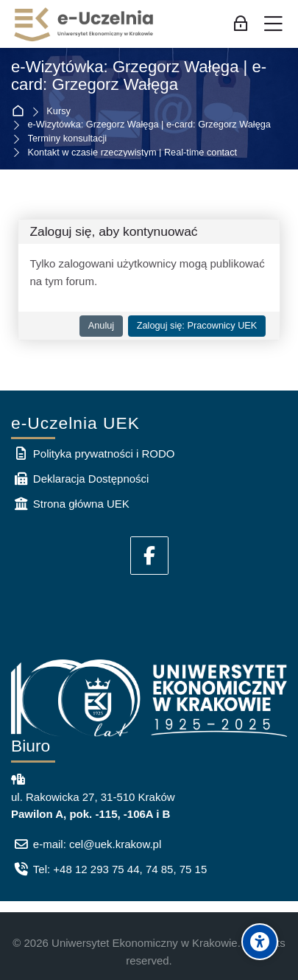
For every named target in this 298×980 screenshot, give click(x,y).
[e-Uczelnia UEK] (85, 24)
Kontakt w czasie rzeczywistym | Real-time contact (133, 153)
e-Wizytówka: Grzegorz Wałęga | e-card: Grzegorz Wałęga (139, 76)
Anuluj (101, 325)
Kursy (58, 112)
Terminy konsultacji (68, 139)
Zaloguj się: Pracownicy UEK (197, 325)
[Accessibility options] (260, 942)
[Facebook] (149, 556)
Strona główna (21, 112)
